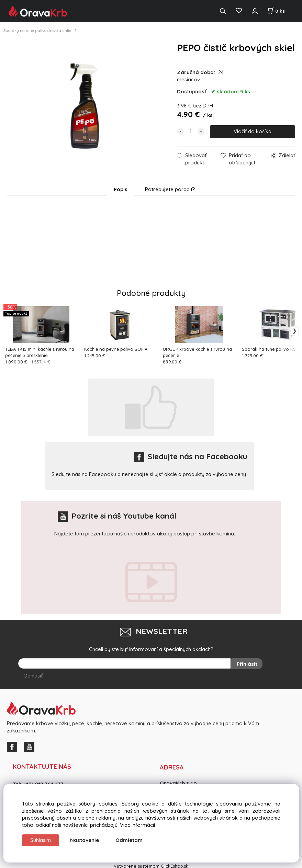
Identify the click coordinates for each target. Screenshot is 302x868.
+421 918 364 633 (43, 782)
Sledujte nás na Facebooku (191, 456)
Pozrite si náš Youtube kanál (117, 516)
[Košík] (276, 11)
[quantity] (191, 132)
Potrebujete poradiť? (170, 189)
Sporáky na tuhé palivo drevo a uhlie (37, 30)
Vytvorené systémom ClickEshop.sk (151, 864)
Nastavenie (85, 840)
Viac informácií (137, 825)
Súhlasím (41, 840)
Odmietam (129, 840)
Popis (121, 189)
